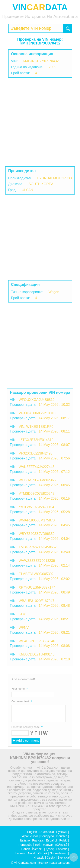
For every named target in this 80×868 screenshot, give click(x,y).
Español (52, 840)
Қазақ (50, 849)
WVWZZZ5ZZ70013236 (37, 561)
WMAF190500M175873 (37, 520)
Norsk (32, 853)
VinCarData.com (25, 863)
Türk (38, 845)
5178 (22, 614)
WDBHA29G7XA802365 (37, 480)
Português (25, 845)
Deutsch (62, 836)
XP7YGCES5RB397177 (37, 587)
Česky (51, 858)
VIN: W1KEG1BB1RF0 (36, 427)
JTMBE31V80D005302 (36, 574)
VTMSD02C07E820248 (36, 494)
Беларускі (47, 836)
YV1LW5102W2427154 (36, 507)
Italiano (25, 840)
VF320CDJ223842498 (35, 453)
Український (30, 836)
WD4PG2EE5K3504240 (37, 641)
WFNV (24, 628)
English (32, 832)
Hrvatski (39, 858)
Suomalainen (59, 853)
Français (38, 840)
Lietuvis (20, 853)
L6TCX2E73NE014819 (36, 440)
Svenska (63, 858)
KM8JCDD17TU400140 (36, 654)
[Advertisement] (40, 122)
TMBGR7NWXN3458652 (38, 547)
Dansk (26, 849)
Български (47, 832)
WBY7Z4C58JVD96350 (36, 534)
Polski (63, 840)
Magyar (48, 845)
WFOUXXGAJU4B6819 (36, 400)
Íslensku (38, 849)
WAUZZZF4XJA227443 (36, 467)
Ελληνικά (61, 845)
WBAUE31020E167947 (36, 601)
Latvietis (62, 849)
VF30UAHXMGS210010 (37, 413)
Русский (62, 832)
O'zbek (43, 853)
